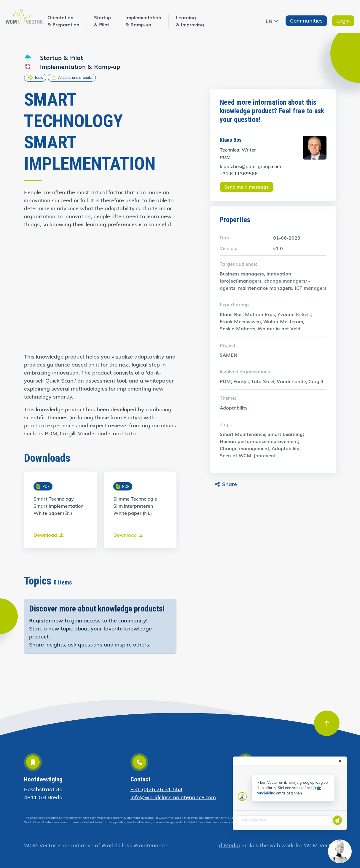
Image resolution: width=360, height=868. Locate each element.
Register (40, 620)
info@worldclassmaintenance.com (173, 797)
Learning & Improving (190, 21)
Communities (306, 21)
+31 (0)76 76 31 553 (156, 789)
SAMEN (229, 355)
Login (343, 21)
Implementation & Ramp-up (143, 21)
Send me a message (247, 187)
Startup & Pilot (102, 21)
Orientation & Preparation (63, 21)
